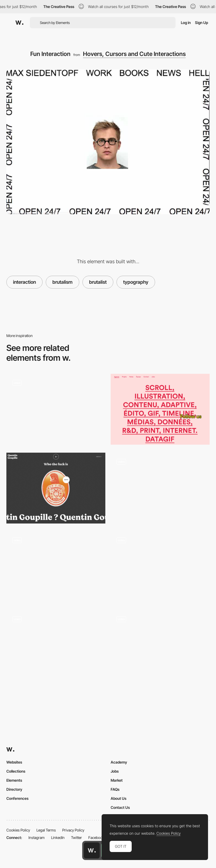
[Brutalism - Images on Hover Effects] (160, 488)
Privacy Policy (73, 830)
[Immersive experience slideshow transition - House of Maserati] (160, 646)
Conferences (17, 798)
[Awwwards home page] (92, 850)
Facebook (96, 837)
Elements (14, 780)
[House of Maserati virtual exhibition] (56, 646)
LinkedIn (58, 837)
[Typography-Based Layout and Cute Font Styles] (160, 409)
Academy (119, 762)
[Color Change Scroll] (56, 409)
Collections (16, 771)
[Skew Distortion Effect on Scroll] (56, 567)
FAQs (115, 789)
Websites (14, 762)
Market (117, 780)
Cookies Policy (18, 830)
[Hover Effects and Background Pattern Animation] (160, 567)
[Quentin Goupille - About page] (56, 488)
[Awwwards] (19, 23)
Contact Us (120, 807)
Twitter (76, 837)
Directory (14, 789)
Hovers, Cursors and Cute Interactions (134, 54)
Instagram (37, 837)
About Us (119, 798)
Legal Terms (46, 830)
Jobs (115, 771)
